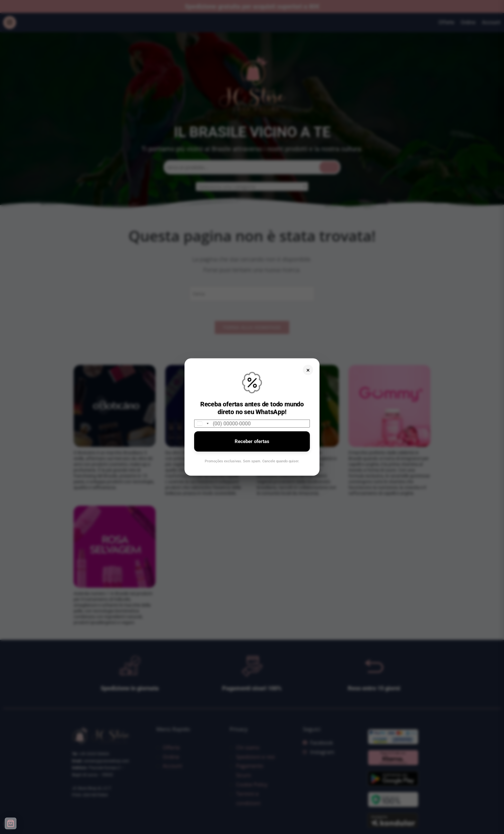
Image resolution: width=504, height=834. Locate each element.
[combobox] (203, 424)
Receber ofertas (252, 441)
